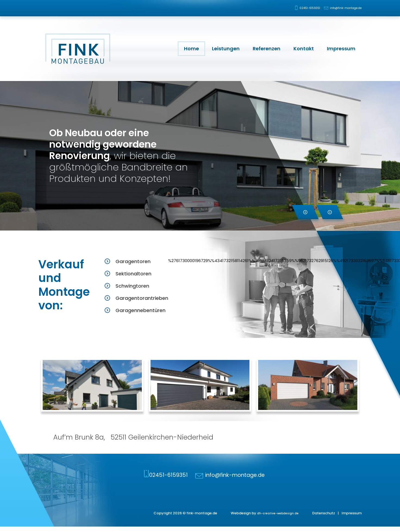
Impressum (341, 49)
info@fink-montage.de (342, 8)
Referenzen (267, 49)
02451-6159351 (296, 8)
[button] (305, 212)
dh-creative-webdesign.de (275, 518)
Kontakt (304, 49)
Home (191, 49)
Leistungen (226, 49)
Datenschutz (324, 518)
